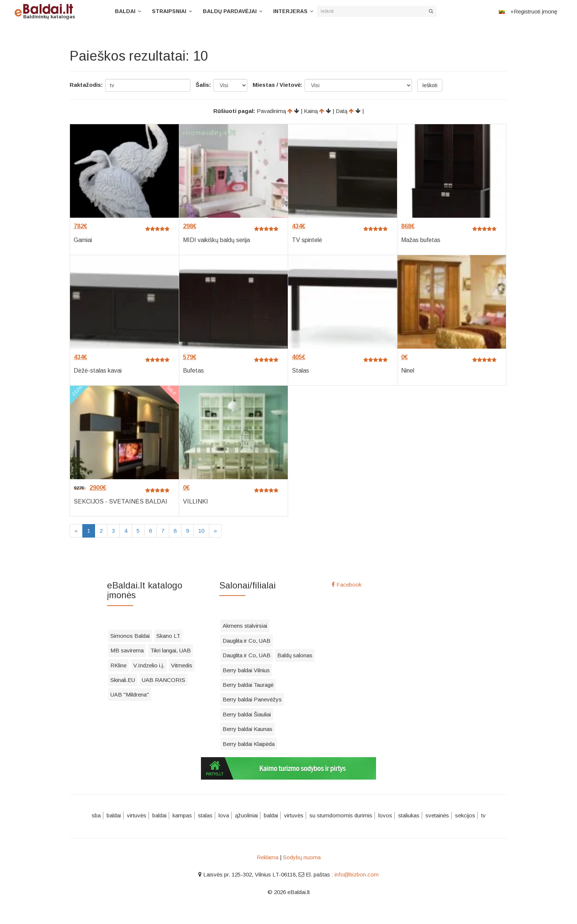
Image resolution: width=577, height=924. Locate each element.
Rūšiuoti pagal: (234, 111)
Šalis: (203, 85)
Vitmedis (182, 665)
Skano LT (168, 636)
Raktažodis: (86, 85)
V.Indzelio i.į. (149, 665)
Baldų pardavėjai (230, 11)
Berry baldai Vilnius (246, 670)
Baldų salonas (295, 655)
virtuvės (137, 815)
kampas (182, 815)
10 (201, 531)
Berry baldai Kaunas (248, 729)
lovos (385, 815)
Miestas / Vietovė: (277, 85)
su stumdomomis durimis (341, 815)
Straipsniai (169, 11)
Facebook (346, 585)
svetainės (437, 815)
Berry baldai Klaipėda (249, 744)
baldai (114, 815)
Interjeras (290, 11)
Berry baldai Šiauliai (247, 714)
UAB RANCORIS (164, 680)
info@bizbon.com (357, 874)
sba (96, 815)
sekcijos (465, 815)
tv (483, 815)
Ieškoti (430, 85)
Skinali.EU (123, 680)
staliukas (409, 815)
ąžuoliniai (246, 815)
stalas (205, 815)
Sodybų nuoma (302, 857)
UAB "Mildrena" (130, 694)
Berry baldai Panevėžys (252, 699)
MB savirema (127, 650)
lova (224, 815)
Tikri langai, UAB (171, 650)
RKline (118, 665)
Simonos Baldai (130, 636)
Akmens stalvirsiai (245, 626)
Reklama (268, 857)
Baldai (125, 11)
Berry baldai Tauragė (248, 685)
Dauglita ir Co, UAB (247, 641)
